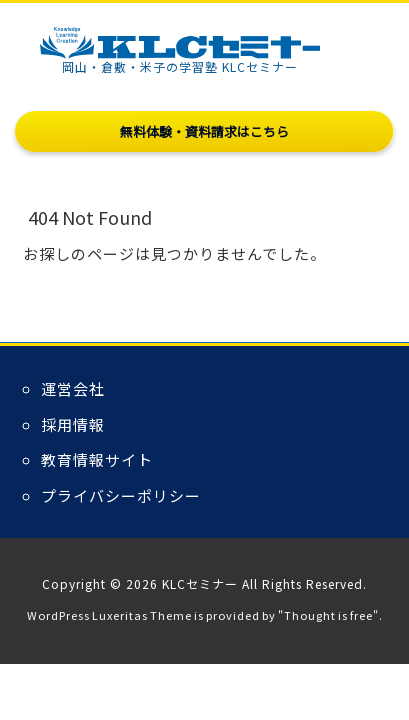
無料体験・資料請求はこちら (204, 131)
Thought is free (328, 615)
